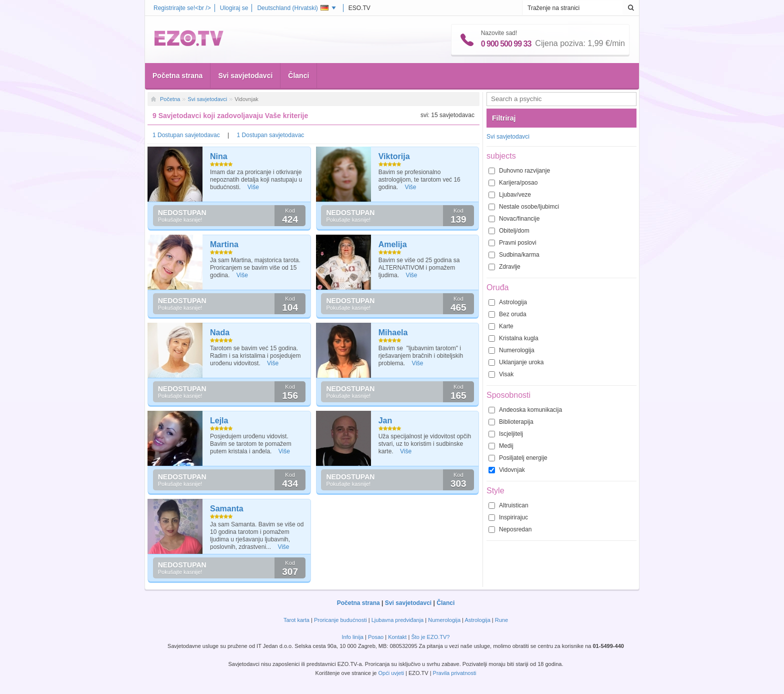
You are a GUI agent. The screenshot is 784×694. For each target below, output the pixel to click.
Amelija (393, 244)
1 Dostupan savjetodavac (187, 135)
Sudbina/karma (519, 255)
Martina (224, 244)
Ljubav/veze (515, 195)
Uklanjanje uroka (521, 362)
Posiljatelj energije (523, 458)
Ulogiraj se (234, 8)
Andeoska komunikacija (530, 410)
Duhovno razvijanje (524, 171)
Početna (170, 99)
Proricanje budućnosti (340, 620)
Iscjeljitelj (511, 434)
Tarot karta (296, 620)
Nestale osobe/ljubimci (529, 207)
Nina (219, 156)
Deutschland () (292, 8)
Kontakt (397, 637)
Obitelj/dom (514, 231)
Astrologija (513, 302)
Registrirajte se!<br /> (182, 8)
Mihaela (393, 332)
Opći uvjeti (391, 673)
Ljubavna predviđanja (398, 620)
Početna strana (177, 76)
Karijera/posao (518, 183)
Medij (506, 446)
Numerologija (517, 350)
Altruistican (514, 505)
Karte (506, 326)
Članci (298, 76)
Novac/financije (519, 219)
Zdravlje (510, 267)
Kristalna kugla (519, 338)
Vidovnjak (512, 470)
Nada (220, 332)
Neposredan (515, 529)
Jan (385, 421)
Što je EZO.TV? (430, 637)
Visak (506, 374)
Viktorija (394, 156)
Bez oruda (513, 314)
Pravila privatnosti (455, 673)
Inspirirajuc (513, 517)
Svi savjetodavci (245, 76)
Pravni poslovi (518, 243)
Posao (376, 637)
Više (253, 187)
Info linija (353, 637)
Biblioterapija (516, 422)
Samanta (227, 509)
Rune (501, 620)
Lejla (219, 421)
